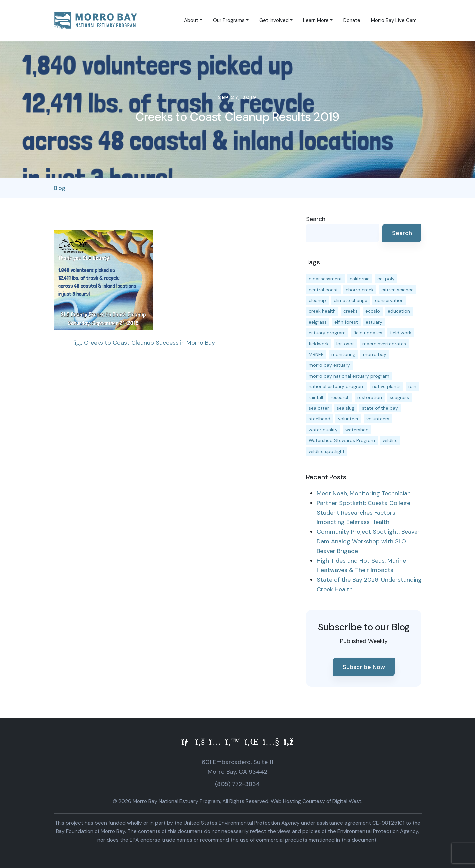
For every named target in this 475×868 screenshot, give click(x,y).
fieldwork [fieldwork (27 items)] (319, 344)
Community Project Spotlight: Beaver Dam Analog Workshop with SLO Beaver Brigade (368, 541)
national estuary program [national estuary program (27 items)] (337, 386)
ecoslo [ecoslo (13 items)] (373, 311)
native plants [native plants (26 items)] (386, 386)
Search (316, 219)
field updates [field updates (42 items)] (368, 333)
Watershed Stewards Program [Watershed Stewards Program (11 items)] (342, 440)
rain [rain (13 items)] (412, 386)
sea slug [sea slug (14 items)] (346, 408)
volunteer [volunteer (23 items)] (348, 419)
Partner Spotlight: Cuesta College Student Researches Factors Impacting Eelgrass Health (363, 513)
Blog (60, 188)
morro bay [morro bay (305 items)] (375, 354)
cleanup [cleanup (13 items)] (317, 300)
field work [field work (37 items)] (401, 333)
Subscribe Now (364, 667)
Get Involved (274, 20)
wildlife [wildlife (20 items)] (390, 440)
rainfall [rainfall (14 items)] (316, 397)
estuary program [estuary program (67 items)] (327, 333)
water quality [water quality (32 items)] (323, 430)
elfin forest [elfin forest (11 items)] (346, 322)
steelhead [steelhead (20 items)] (320, 419)
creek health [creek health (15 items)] (322, 311)
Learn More (316, 20)
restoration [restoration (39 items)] (370, 397)
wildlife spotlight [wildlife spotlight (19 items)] (327, 451)
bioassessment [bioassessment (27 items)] (325, 279)
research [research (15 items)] (340, 397)
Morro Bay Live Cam (394, 20)
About (191, 20)
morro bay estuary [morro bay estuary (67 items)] (329, 365)
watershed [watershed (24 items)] (357, 430)
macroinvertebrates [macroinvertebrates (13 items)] (384, 344)
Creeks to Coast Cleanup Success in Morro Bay (145, 343)
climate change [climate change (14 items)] (351, 300)
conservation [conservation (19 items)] (389, 300)
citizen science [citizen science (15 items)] (397, 290)
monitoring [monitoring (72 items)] (343, 354)
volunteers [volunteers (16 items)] (378, 419)
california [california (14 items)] (360, 279)
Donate (352, 20)
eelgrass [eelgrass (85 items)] (318, 322)
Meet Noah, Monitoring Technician (364, 493)
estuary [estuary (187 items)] (374, 322)
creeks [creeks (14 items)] (351, 311)
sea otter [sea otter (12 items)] (319, 408)
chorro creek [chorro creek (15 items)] (360, 290)
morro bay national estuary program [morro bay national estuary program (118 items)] (349, 376)
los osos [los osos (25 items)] (346, 344)
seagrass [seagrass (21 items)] (399, 397)
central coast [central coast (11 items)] (323, 290)
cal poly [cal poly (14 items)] (386, 279)
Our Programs (229, 20)
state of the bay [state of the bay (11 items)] (380, 408)
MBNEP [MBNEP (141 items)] (316, 354)
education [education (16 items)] (399, 311)
